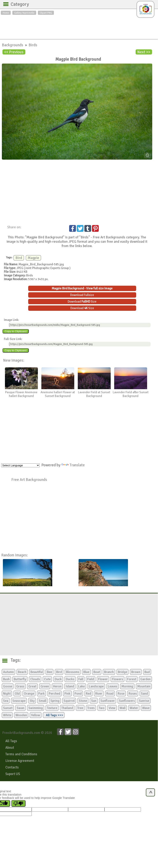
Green (45, 686)
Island (70, 686)
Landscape (96, 686)
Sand (144, 694)
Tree (80, 708)
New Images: (14, 360)
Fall (81, 679)
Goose (8, 686)
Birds (33, 45)
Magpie (33, 258)
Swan (20, 708)
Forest (132, 679)
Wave (146, 708)
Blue (86, 672)
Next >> (144, 52)
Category (18, 4)
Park (41, 694)
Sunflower (108, 701)
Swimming (36, 708)
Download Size (82, 302)
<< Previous (14, 52)
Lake (81, 686)
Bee (49, 672)
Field (91, 679)
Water (134, 708)
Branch (109, 672)
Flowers (117, 679)
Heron (57, 686)
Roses (133, 694)
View (112, 708)
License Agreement (20, 761)
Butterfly (20, 679)
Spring (55, 701)
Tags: (13, 660)
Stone (83, 701)
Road (110, 694)
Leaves (113, 686)
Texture (52, 708)
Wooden (21, 715)
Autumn (8, 672)
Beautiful (37, 672)
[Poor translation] (18, 803)
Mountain (144, 686)
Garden (145, 679)
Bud (147, 672)
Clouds (35, 679)
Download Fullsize (82, 295)
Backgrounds (13, 45)
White (7, 715)
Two (102, 708)
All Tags (11, 741)
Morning (127, 686)
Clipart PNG (46, 13)
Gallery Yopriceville (24, 13)
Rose (121, 694)
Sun (94, 701)
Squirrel (69, 701)
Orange (29, 694)
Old (17, 694)
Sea (6, 701)
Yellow (36, 715)
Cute (47, 679)
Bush (6, 679)
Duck (58, 679)
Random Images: (15, 555)
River (99, 694)
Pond (78, 694)
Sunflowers (127, 701)
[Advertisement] (79, 26)
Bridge (123, 672)
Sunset (8, 708)
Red (88, 694)
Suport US (13, 774)
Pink (67, 694)
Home (6, 13)
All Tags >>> (54, 715)
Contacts (12, 767)
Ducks (70, 679)
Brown (136, 672)
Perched (55, 694)
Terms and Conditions (21, 754)
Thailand (67, 708)
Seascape (19, 701)
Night (7, 694)
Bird (19, 258)
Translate (73, 465)
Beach (22, 672)
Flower (103, 679)
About (10, 748)
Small (42, 701)
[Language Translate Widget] (20, 465)
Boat (97, 672)
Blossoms (73, 672)
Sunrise (144, 701)
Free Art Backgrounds (29, 480)
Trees (91, 708)
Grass (20, 686)
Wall (123, 708)
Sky (32, 701)
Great (32, 686)
